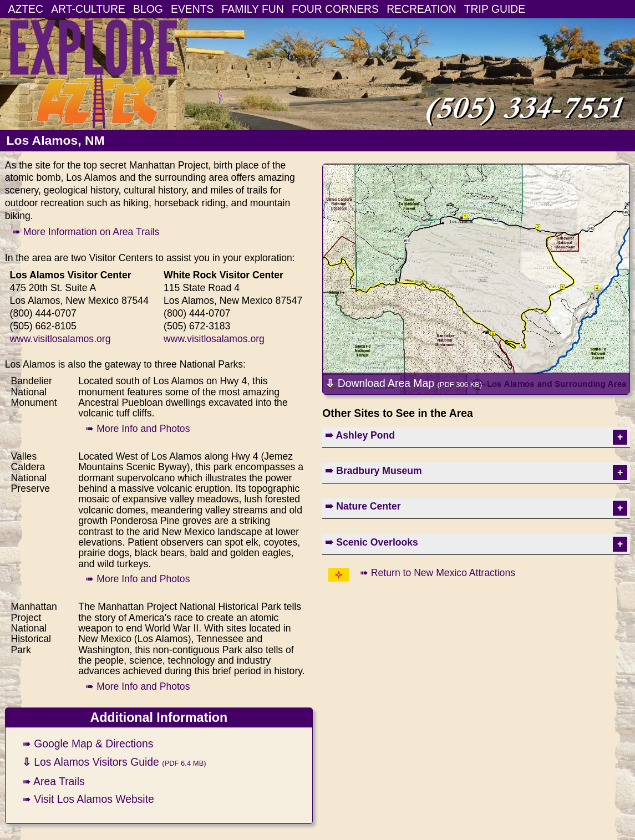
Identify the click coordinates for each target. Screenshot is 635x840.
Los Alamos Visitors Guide (114, 762)
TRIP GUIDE (495, 9)
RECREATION (421, 9)
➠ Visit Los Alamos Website (88, 799)
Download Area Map (404, 383)
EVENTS (192, 9)
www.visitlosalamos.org (60, 339)
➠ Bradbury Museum (373, 471)
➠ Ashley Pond (360, 435)
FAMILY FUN (253, 9)
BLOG (148, 9)
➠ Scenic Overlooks (372, 542)
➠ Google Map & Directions (88, 744)
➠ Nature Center (363, 506)
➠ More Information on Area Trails (86, 232)
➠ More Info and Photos (138, 429)
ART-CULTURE (88, 9)
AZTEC (26, 9)
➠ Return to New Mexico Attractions (438, 573)
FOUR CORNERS (335, 9)
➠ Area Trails (54, 781)
